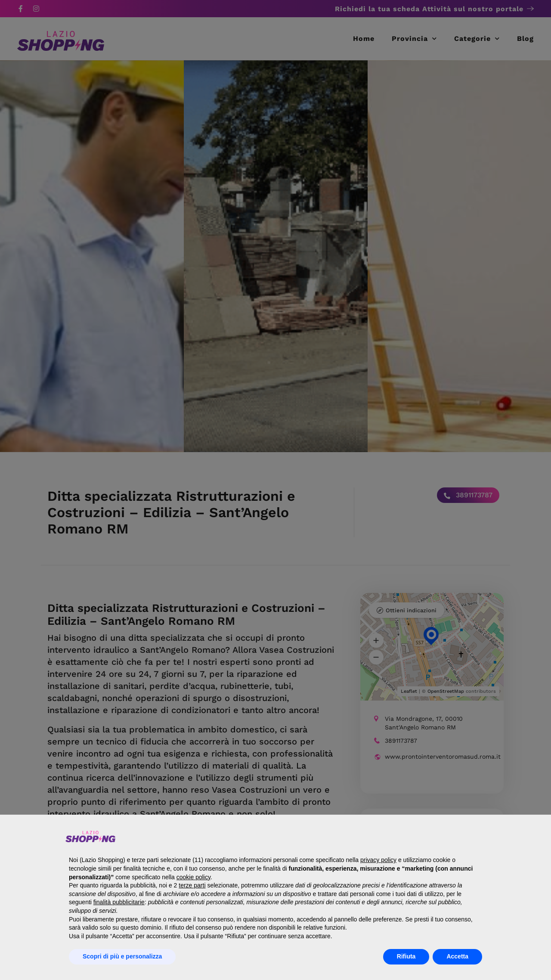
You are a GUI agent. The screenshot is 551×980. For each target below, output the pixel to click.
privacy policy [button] (378, 860)
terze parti (192, 885)
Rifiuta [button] (406, 956)
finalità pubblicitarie (119, 902)
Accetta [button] (457, 956)
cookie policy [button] (193, 877)
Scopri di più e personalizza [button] (122, 956)
